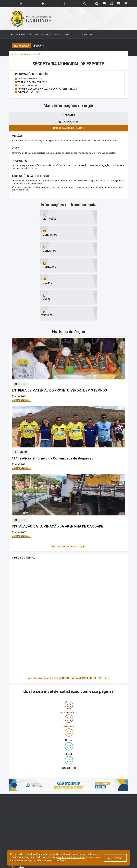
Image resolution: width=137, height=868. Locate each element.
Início (14, 54)
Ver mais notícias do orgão (68, 498)
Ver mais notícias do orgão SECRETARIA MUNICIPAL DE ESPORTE (69, 630)
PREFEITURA (20, 34)
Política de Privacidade (71, 857)
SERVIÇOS (68, 34)
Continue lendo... (21, 352)
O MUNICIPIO (33, 34)
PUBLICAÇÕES (87, 34)
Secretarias (26, 54)
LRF (77, 34)
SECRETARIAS (46, 34)
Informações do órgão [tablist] (68, 128)
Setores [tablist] (68, 115)
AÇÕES (58, 34)
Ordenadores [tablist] (68, 122)
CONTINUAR (115, 858)
